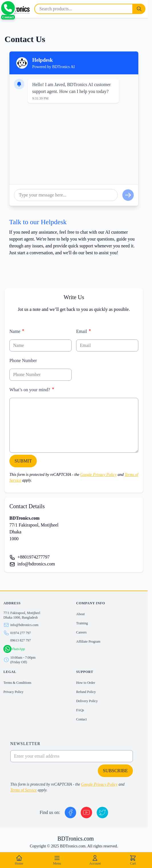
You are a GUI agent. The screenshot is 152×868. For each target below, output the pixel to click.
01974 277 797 (21, 633)
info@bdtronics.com (36, 564)
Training (82, 623)
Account (95, 860)
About (80, 614)
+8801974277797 (34, 557)
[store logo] (16, 9)
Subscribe (115, 771)
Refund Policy (86, 692)
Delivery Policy (87, 701)
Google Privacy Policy (98, 475)
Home (19, 860)
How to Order (86, 683)
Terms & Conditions (17, 683)
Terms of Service (24, 790)
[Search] (139, 9)
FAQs (80, 710)
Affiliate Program (88, 641)
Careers (81, 632)
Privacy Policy (13, 692)
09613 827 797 (21, 640)
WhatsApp (18, 649)
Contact (81, 719)
